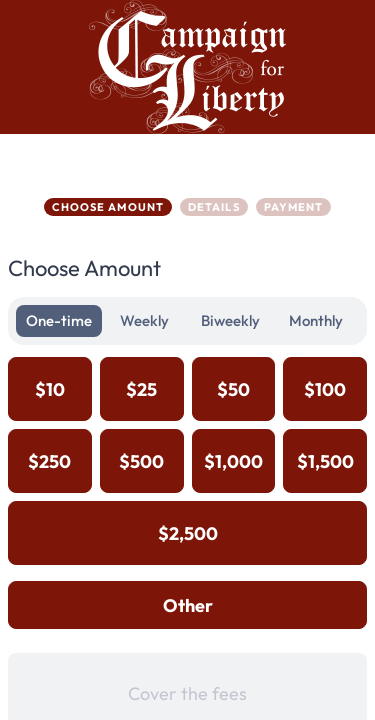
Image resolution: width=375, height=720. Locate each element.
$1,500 (325, 461)
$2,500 (188, 533)
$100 (325, 389)
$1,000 (233, 461)
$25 (141, 389)
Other (188, 605)
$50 (233, 389)
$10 (50, 389)
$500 (141, 461)
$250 (49, 461)
